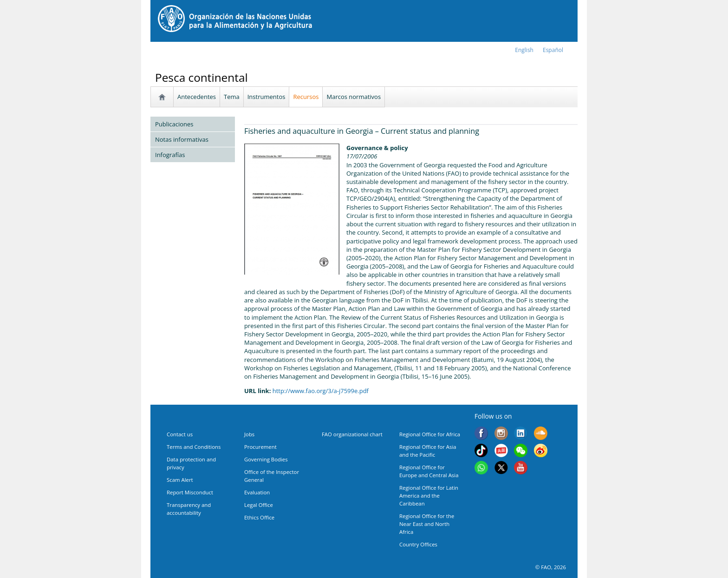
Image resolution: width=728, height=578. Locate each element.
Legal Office (259, 505)
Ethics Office (259, 517)
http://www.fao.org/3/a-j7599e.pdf (321, 391)
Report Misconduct (190, 492)
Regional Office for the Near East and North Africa (427, 524)
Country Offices (418, 544)
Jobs (249, 434)
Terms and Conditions (194, 447)
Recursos (306, 97)
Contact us (180, 434)
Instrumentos (266, 97)
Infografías (170, 155)
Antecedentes (197, 97)
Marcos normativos (354, 97)
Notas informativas (182, 139)
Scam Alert (180, 480)
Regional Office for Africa (430, 434)
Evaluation (257, 492)
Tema (232, 97)
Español (553, 50)
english (524, 50)
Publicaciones (174, 124)
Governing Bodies (266, 459)
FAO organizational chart (352, 434)
